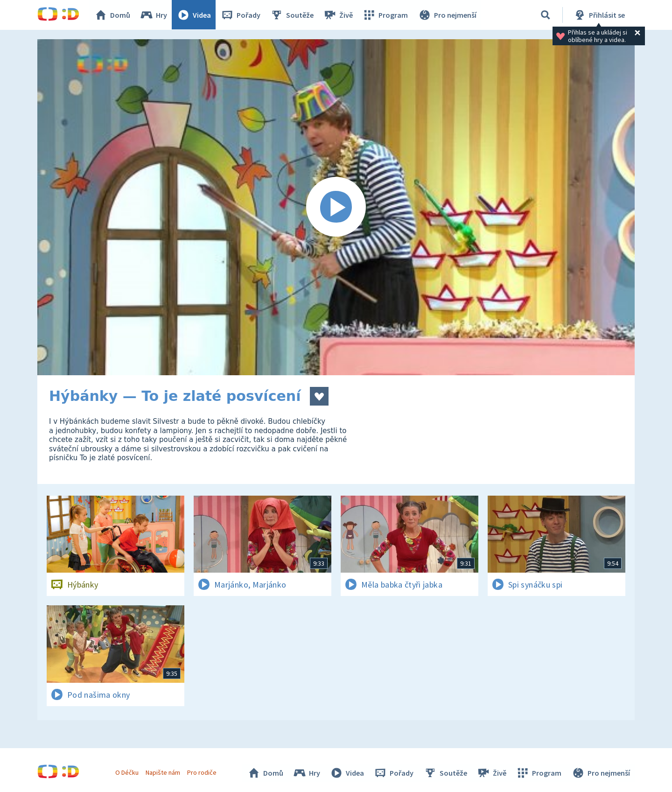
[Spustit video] (336, 207)
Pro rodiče (202, 772)
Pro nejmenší (447, 15)
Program (385, 15)
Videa (194, 15)
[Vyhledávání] (546, 15)
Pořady (241, 15)
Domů (112, 15)
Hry (154, 15)
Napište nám (163, 772)
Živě (338, 15)
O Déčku (127, 772)
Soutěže (292, 15)
